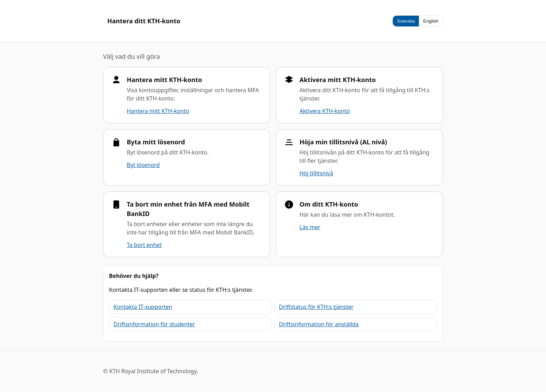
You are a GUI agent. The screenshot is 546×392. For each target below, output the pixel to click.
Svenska (406, 21)
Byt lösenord (143, 165)
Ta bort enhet (144, 245)
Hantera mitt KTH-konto (158, 111)
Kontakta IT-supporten (143, 307)
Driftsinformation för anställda (319, 324)
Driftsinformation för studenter (154, 324)
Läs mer (310, 227)
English (431, 21)
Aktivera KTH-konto (325, 111)
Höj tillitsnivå (316, 173)
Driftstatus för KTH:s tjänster (316, 307)
